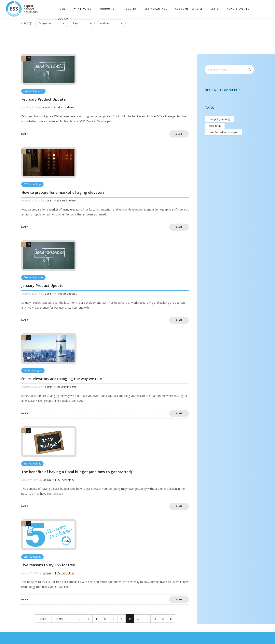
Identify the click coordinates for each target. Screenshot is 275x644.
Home (62, 9)
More (25, 134)
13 (163, 619)
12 (155, 619)
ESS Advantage (156, 9)
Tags (76, 23)
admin (46, 107)
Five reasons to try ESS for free (48, 565)
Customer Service (189, 9)
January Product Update (42, 285)
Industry (130, 9)
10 (138, 619)
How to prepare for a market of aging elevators (63, 192)
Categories (45, 23)
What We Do (83, 9)
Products (107, 9)
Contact (64, 19)
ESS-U (215, 9)
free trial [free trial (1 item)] (215, 126)
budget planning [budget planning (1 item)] (219, 119)
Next (60, 619)
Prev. (43, 619)
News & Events (238, 9)
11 (146, 619)
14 (171, 619)
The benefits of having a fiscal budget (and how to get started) (77, 472)
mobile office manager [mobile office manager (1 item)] (223, 132)
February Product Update (43, 99)
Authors (105, 23)
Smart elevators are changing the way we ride (62, 379)
